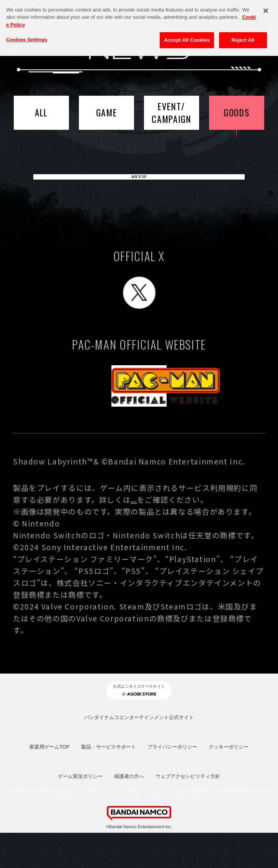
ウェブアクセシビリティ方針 (188, 812)
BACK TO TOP (139, 185)
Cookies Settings (27, 35)
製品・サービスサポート (109, 782)
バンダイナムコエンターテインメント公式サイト (139, 753)
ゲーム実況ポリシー (80, 812)
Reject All (243, 35)
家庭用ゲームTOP (50, 782)
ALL (41, 112)
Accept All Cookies (187, 35)
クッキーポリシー (229, 782)
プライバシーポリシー (172, 782)
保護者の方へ (129, 812)
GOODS (236, 112)
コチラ (142, 529)
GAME (107, 112)
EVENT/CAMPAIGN (171, 113)
